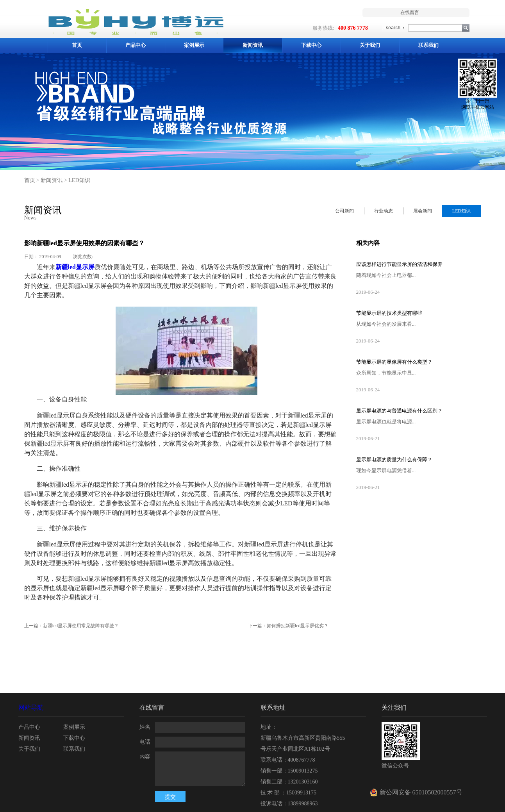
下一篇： (288, 626)
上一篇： (72, 626)
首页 (77, 45)
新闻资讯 (52, 180)
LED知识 (79, 180)
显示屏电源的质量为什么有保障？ (394, 460)
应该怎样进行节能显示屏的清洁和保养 (399, 264)
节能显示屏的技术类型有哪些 (389, 313)
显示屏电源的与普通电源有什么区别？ (399, 411)
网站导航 (31, 708)
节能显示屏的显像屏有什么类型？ (394, 362)
